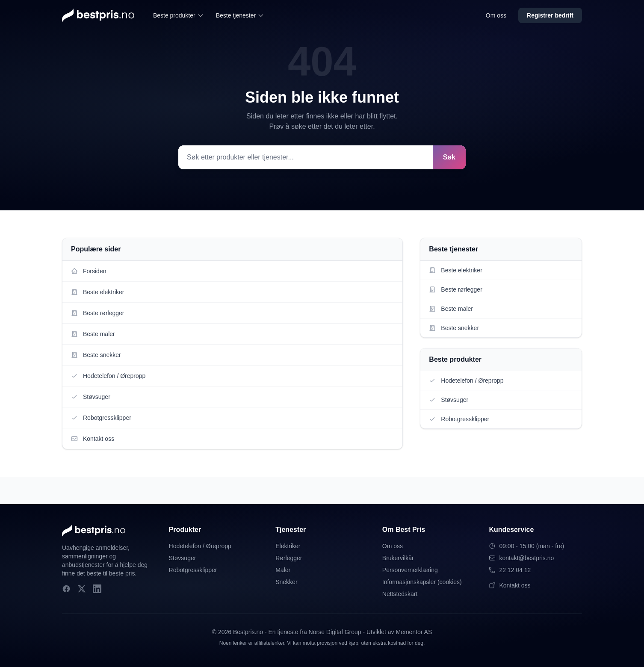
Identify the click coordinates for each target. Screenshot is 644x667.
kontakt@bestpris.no (521, 558)
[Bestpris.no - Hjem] (98, 15)
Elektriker (288, 546)
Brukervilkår (398, 558)
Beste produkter (179, 15)
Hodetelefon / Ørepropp (200, 546)
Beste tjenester (240, 15)
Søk (449, 157)
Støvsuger (183, 558)
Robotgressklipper (193, 570)
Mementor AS (414, 632)
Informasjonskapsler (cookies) (422, 582)
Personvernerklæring (410, 570)
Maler (283, 570)
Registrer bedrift (550, 15)
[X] (82, 589)
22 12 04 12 (510, 570)
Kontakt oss (510, 585)
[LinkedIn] (97, 589)
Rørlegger (289, 558)
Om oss (496, 15)
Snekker (286, 582)
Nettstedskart (400, 594)
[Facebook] (66, 589)
